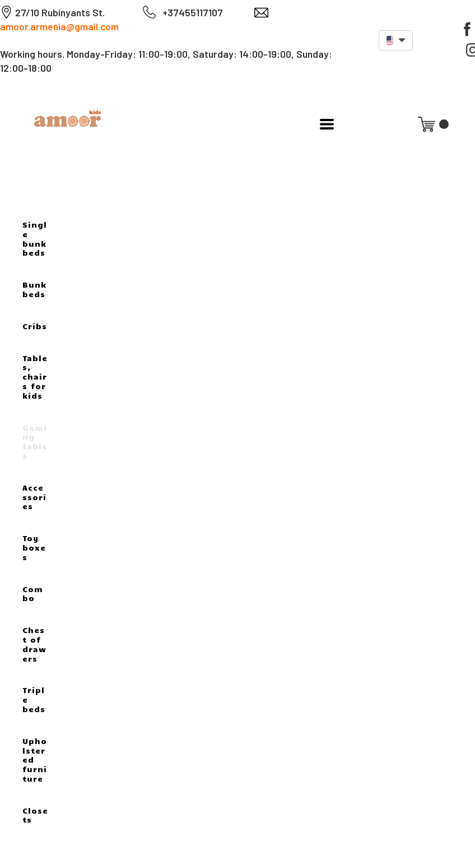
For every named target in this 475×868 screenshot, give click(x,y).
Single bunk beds (35, 239)
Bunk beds (34, 289)
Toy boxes (34, 548)
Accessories (34, 497)
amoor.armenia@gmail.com (59, 26)
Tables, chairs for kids (35, 377)
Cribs (35, 326)
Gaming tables (35, 442)
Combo (33, 594)
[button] (396, 40)
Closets (35, 815)
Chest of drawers (34, 644)
